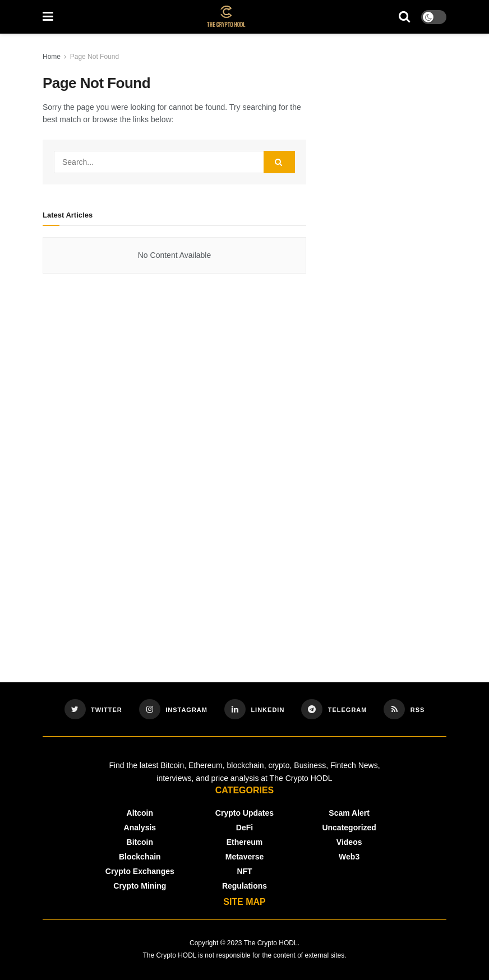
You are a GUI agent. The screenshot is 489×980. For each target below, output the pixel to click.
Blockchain (140, 857)
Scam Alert (349, 813)
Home (52, 57)
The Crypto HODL (271, 943)
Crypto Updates (245, 813)
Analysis (140, 828)
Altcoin (140, 813)
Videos (349, 842)
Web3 (349, 857)
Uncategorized (349, 828)
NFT (244, 871)
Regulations (245, 886)
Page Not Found (94, 57)
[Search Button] (279, 162)
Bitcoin (140, 842)
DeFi (245, 828)
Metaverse (245, 857)
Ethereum (245, 842)
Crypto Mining (140, 886)
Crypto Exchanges (140, 871)
